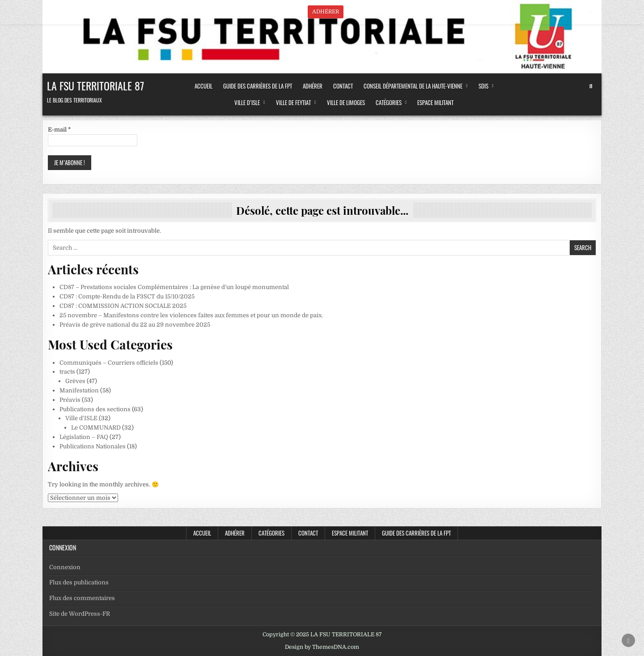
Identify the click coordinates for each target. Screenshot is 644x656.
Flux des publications (79, 582)
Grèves (75, 381)
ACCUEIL (203, 86)
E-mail (59, 130)
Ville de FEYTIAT (293, 102)
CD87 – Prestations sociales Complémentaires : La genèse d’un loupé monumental (174, 287)
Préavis (70, 400)
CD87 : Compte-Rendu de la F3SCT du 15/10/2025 (127, 296)
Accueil (202, 533)
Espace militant (435, 102)
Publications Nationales (93, 446)
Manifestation (79, 390)
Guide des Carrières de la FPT (258, 86)
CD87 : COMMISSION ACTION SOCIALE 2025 (123, 306)
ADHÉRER (313, 86)
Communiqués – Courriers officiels (109, 363)
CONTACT (343, 86)
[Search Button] (591, 86)
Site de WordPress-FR (80, 614)
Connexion (65, 567)
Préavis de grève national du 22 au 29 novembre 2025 (135, 325)
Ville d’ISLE (247, 102)
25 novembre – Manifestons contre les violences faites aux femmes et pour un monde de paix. (191, 315)
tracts (67, 372)
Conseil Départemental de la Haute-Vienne (413, 86)
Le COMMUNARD (96, 428)
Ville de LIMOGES (346, 102)
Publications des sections (95, 409)
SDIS (483, 86)
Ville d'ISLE (81, 418)
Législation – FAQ (84, 437)
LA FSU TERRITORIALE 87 (95, 85)
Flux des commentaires (82, 598)
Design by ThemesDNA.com (322, 647)
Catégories (389, 102)
